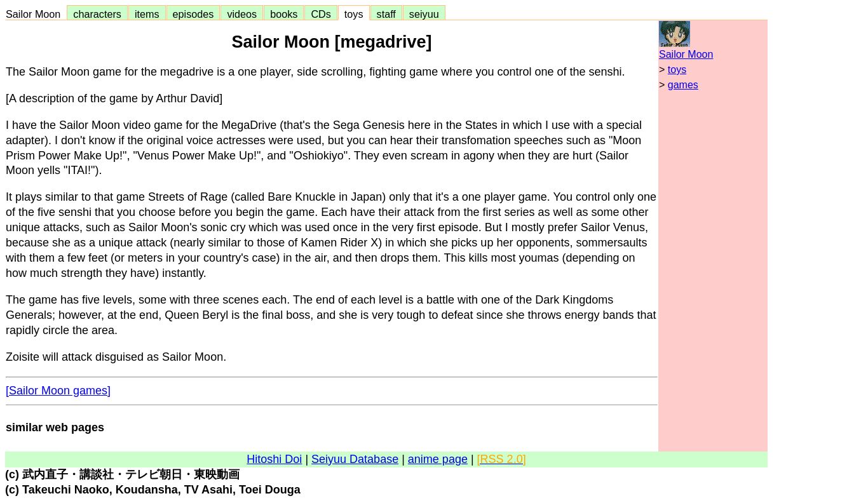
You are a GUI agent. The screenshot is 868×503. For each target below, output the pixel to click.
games (683, 85)
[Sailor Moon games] (58, 391)
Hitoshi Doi (274, 459)
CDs (321, 14)
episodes (193, 14)
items (147, 14)
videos (242, 14)
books (284, 14)
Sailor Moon (36, 14)
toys (354, 14)
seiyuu (424, 14)
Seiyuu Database (355, 459)
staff (386, 14)
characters (97, 14)
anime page (438, 459)
